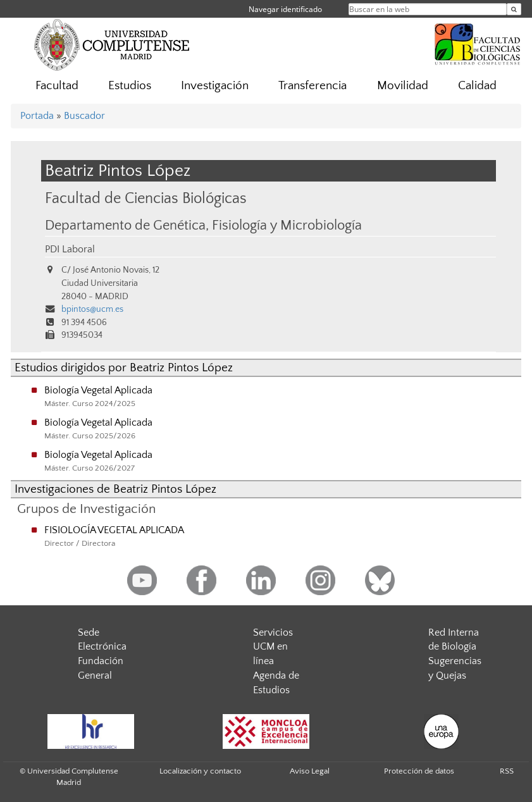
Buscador (84, 116)
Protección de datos (419, 771)
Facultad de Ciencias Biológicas (146, 198)
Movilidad (403, 86)
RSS (507, 771)
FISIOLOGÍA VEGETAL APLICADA (114, 530)
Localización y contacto (200, 771)
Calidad (477, 86)
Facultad (57, 86)
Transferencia (312, 86)
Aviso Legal (310, 771)
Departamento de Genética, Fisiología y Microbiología (203, 226)
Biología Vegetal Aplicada (98, 390)
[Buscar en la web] (514, 9)
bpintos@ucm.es (92, 309)
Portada (37, 116)
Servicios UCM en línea (273, 647)
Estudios (130, 86)
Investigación (215, 86)
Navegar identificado (285, 9)
